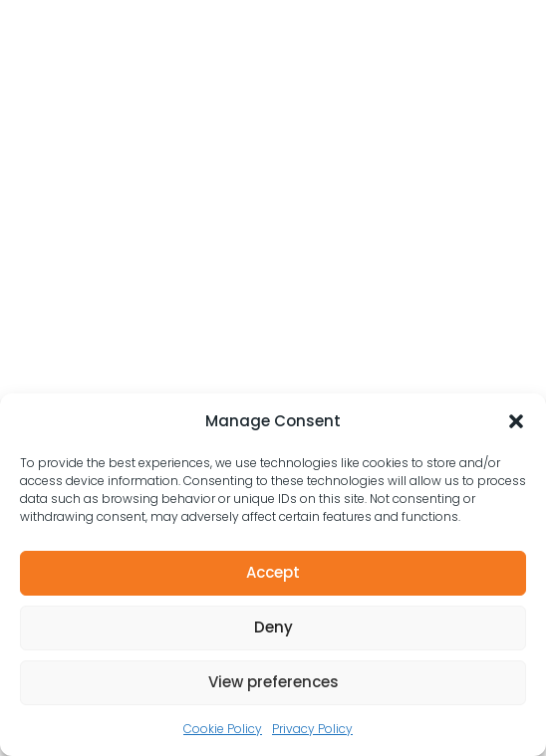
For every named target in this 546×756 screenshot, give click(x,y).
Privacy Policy (312, 729)
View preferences (273, 682)
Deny (273, 627)
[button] (516, 421)
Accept (273, 572)
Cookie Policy (223, 729)
